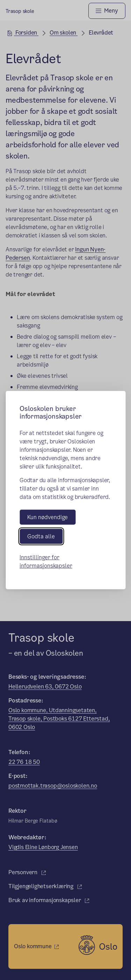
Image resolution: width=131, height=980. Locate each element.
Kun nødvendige (48, 517)
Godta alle (41, 536)
